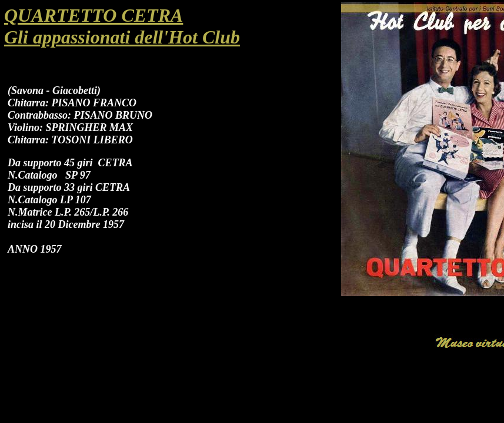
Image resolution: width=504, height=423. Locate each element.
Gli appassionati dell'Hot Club (122, 37)
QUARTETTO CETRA (94, 15)
